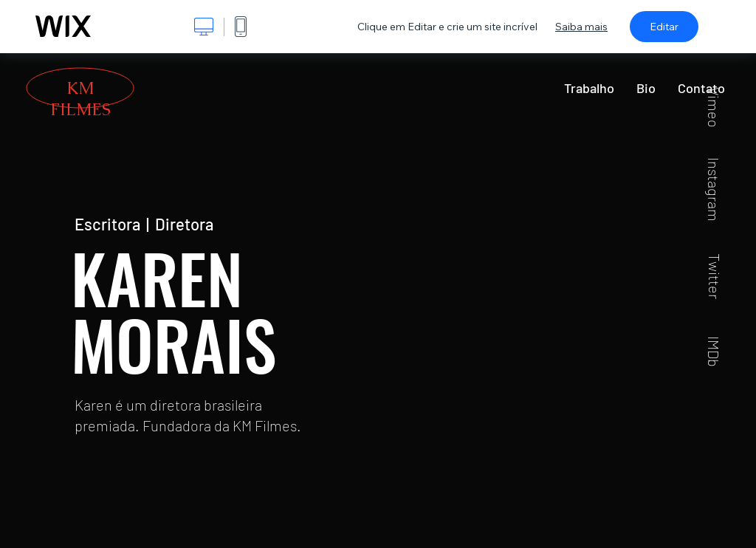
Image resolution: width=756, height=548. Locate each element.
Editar (664, 27)
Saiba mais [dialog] (581, 27)
